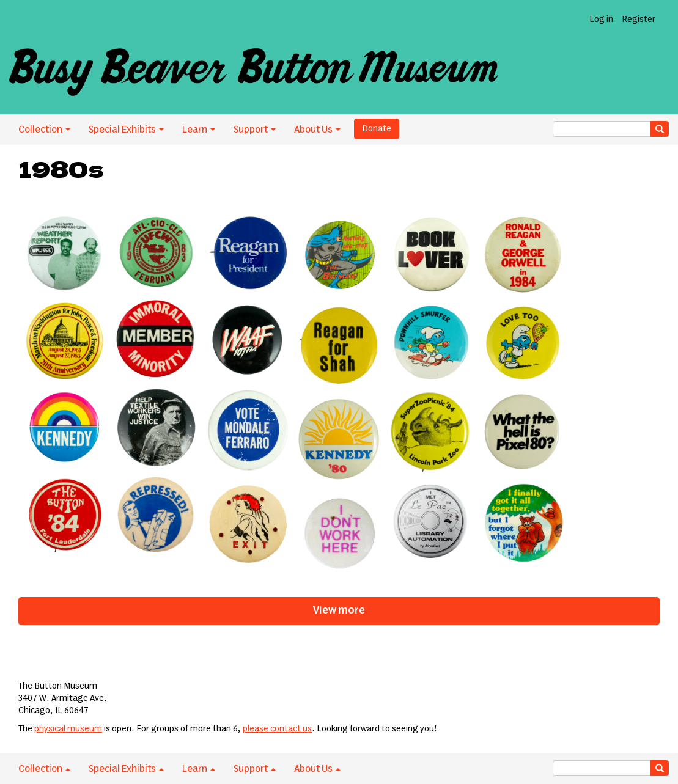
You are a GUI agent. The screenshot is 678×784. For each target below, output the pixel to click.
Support (255, 130)
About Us (317, 130)
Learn (199, 130)
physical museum (68, 729)
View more (339, 610)
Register (639, 20)
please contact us (277, 729)
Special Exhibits (126, 130)
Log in (601, 20)
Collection (44, 130)
